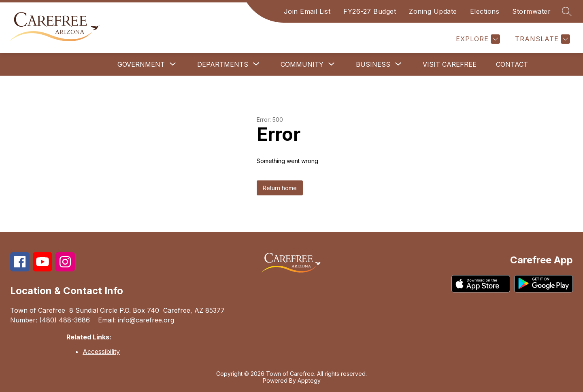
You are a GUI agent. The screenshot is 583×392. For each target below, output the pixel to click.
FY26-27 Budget (370, 11)
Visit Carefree (450, 64)
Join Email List (307, 11)
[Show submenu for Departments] (223, 64)
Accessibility (101, 352)
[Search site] (567, 11)
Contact (512, 64)
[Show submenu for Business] (373, 64)
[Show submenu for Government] (141, 64)
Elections (485, 11)
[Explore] (477, 39)
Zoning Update (433, 11)
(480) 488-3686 (65, 320)
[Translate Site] (542, 39)
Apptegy (309, 380)
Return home (280, 188)
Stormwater (531, 11)
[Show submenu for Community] (302, 64)
